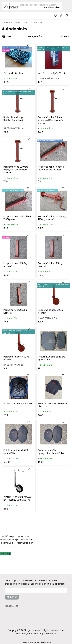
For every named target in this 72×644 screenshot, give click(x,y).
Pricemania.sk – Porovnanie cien (17, 543)
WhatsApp (5, 554)
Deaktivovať (12, 606)
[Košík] (69, 15)
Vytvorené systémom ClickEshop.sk (36, 642)
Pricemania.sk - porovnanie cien (16, 540)
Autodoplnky (38, 22)
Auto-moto (7, 22)
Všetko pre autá (22, 22)
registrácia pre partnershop (15, 536)
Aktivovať (12, 597)
